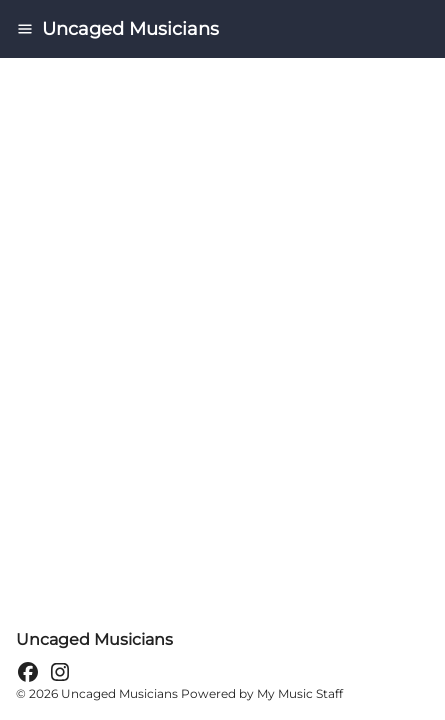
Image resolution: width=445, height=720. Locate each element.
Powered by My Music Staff (262, 693)
